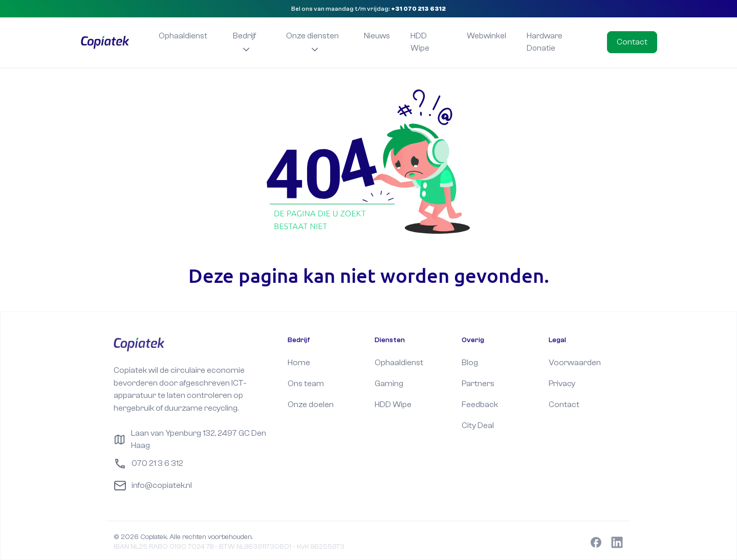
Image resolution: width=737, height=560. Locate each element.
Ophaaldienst (183, 36)
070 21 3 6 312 (148, 464)
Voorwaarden (575, 362)
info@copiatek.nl (153, 486)
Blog (470, 362)
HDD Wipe (420, 42)
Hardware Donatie (545, 42)
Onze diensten (312, 42)
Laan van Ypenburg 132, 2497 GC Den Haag (190, 439)
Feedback (480, 404)
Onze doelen (311, 404)
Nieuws (377, 36)
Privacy (562, 383)
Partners (478, 383)
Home (299, 362)
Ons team (306, 383)
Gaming (389, 383)
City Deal (478, 425)
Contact (632, 42)
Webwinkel (486, 36)
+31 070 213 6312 (418, 9)
